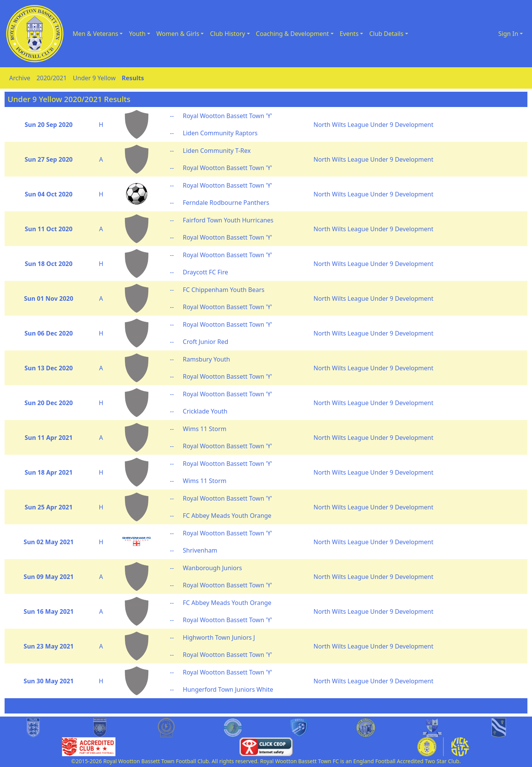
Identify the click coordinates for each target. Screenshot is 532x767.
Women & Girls (178, 34)
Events (349, 34)
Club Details (386, 34)
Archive (20, 78)
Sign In (508, 34)
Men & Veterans (95, 34)
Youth (137, 34)
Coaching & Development (293, 34)
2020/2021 (51, 78)
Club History (227, 34)
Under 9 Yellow (94, 78)
